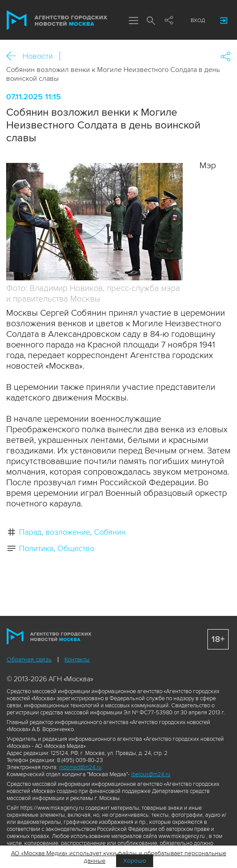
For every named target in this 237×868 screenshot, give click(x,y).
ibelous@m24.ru (151, 774)
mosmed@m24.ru (80, 767)
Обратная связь (29, 659)
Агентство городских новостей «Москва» (57, 20)
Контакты (77, 659)
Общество (76, 548)
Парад (30, 532)
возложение (68, 532)
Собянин (110, 532)
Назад (14, 56)
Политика (36, 548)
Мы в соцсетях (169, 21)
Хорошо (135, 861)
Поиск (151, 21)
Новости (38, 56)
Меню (133, 21)
